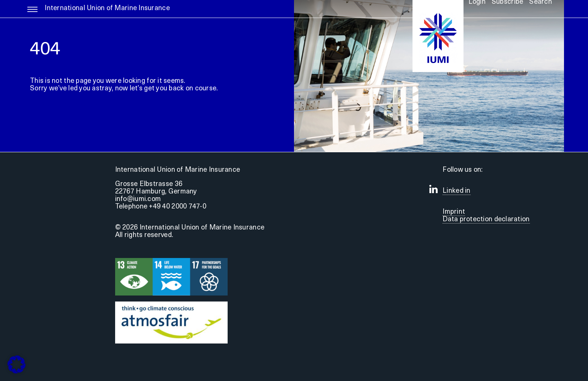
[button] (16, 364)
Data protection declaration (486, 220)
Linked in (456, 191)
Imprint (454, 212)
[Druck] (171, 305)
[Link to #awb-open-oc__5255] (32, 13)
